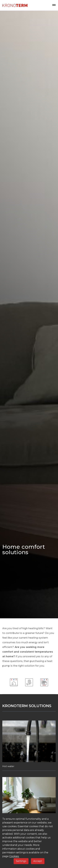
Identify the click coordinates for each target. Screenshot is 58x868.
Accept (38, 861)
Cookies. (14, 856)
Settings (21, 861)
